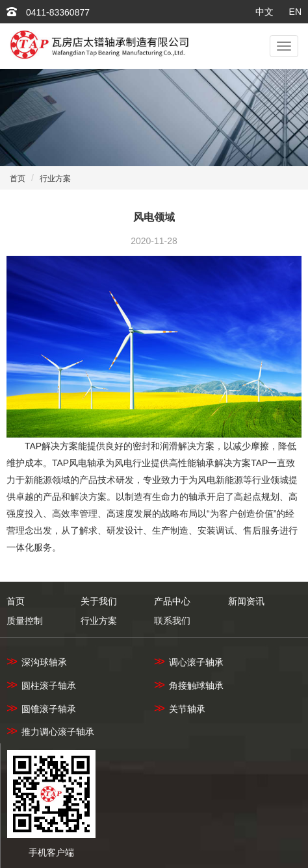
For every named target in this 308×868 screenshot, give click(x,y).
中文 (264, 12)
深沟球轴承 (37, 662)
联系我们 (172, 621)
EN (295, 12)
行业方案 (55, 179)
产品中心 (172, 601)
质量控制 (25, 621)
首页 (18, 179)
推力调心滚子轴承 (50, 732)
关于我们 (99, 601)
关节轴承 (180, 709)
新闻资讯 (246, 601)
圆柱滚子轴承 (41, 686)
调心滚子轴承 (189, 662)
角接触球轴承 (189, 686)
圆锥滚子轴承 (41, 709)
